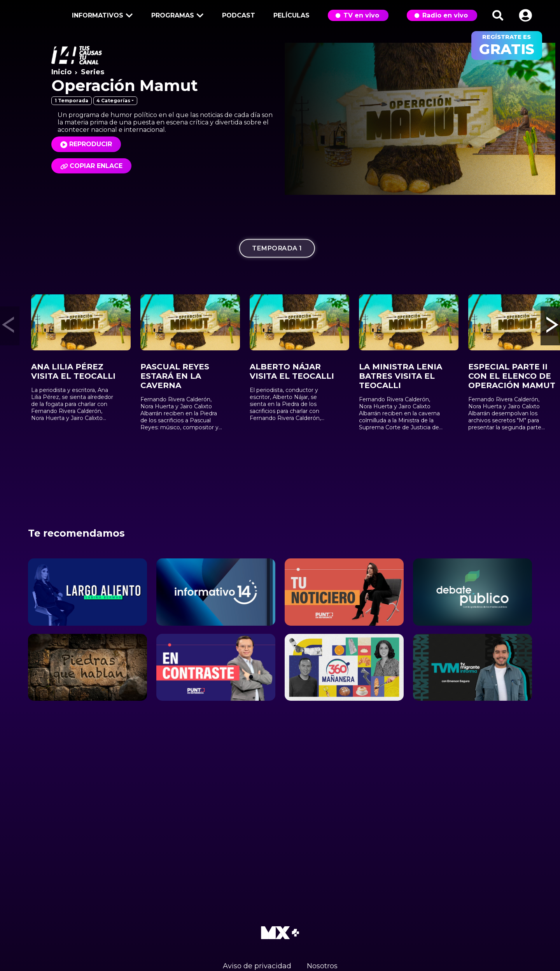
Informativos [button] (101, 16)
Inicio (61, 72)
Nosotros (322, 966)
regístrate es (507, 45)
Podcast (239, 15)
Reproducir (91, 144)
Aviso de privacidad (257, 966)
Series (93, 72)
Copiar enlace (91, 166)
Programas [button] (176, 16)
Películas (291, 15)
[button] (525, 15)
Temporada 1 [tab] (277, 248)
